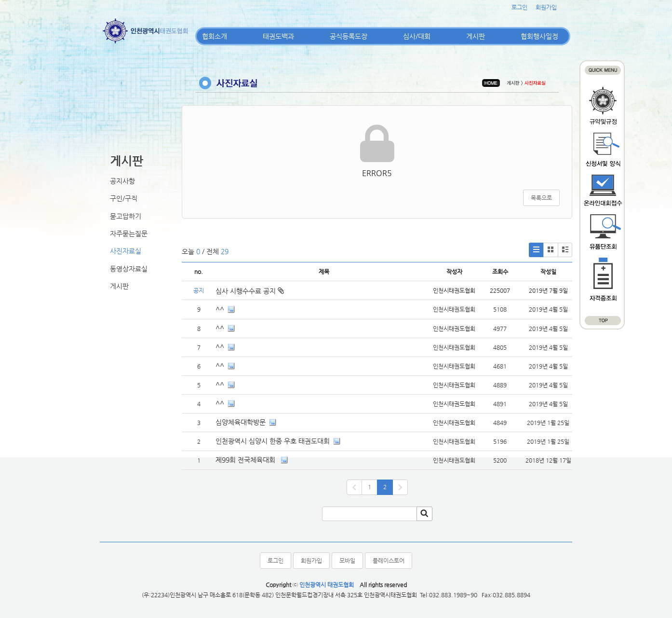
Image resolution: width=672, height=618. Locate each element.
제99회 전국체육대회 (246, 460)
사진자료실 (126, 251)
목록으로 (541, 198)
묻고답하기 (126, 216)
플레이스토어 (389, 561)
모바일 (347, 561)
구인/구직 (124, 198)
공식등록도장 (349, 36)
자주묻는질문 (129, 233)
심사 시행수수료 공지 (250, 291)
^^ (220, 309)
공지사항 (122, 181)
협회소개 (215, 36)
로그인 (519, 7)
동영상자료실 (129, 269)
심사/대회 (417, 36)
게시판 (476, 36)
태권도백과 (278, 36)
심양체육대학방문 (241, 422)
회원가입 (546, 7)
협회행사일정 (539, 36)
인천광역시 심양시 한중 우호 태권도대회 (273, 441)
